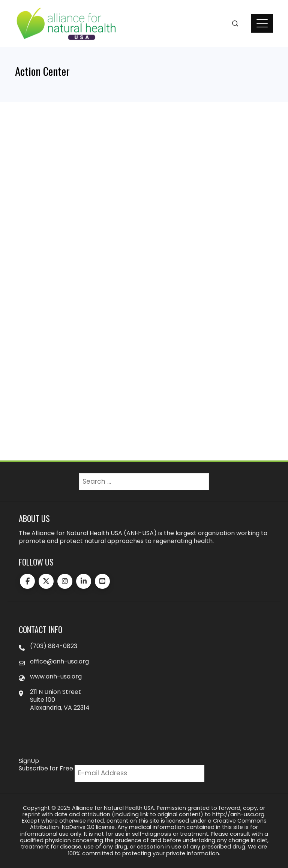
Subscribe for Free (46, 768)
